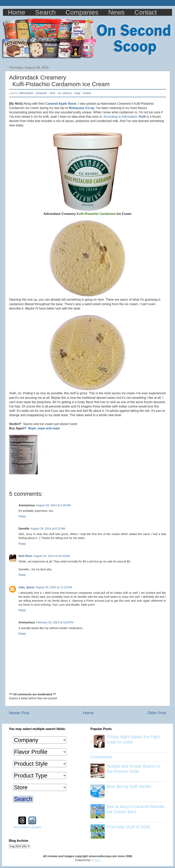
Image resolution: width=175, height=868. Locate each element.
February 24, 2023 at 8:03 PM (55, 622)
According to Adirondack (120, 117)
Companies (82, 12)
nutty (77, 93)
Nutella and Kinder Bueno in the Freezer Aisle (133, 769)
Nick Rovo (25, 556)
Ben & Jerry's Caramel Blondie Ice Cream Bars (136, 809)
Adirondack (26, 93)
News (117, 12)
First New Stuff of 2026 (128, 827)
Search (45, 12)
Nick (52, 93)
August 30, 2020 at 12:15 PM (54, 587)
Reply (22, 516)
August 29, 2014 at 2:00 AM (53, 505)
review (87, 93)
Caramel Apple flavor (61, 104)
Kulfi (142, 117)
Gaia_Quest (26, 587)
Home (17, 12)
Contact (146, 12)
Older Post (157, 713)
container (41, 93)
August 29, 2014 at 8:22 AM (48, 529)
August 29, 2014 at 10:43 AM (52, 556)
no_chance (65, 93)
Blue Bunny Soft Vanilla (129, 786)
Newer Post (19, 713)
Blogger (96, 860)
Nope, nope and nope (44, 428)
